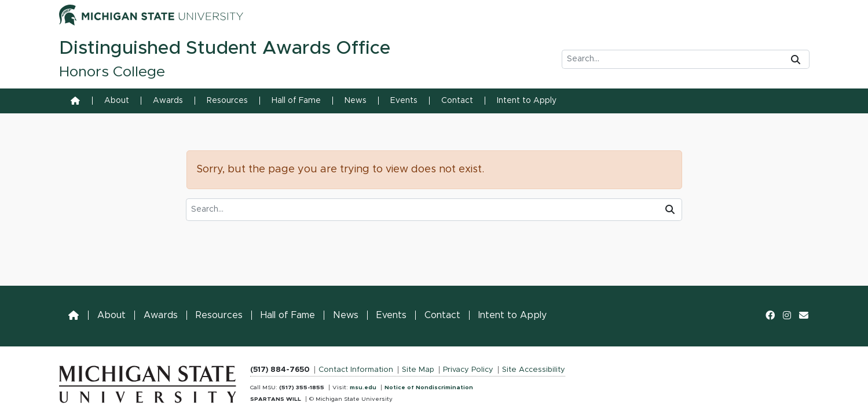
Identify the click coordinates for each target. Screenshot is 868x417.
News (356, 101)
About (117, 101)
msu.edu (363, 388)
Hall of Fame (296, 101)
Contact (457, 101)
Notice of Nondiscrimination (429, 388)
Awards (168, 101)
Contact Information (356, 370)
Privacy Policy (468, 370)
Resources (227, 101)
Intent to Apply (527, 101)
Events (404, 101)
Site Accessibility (534, 370)
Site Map (418, 370)
